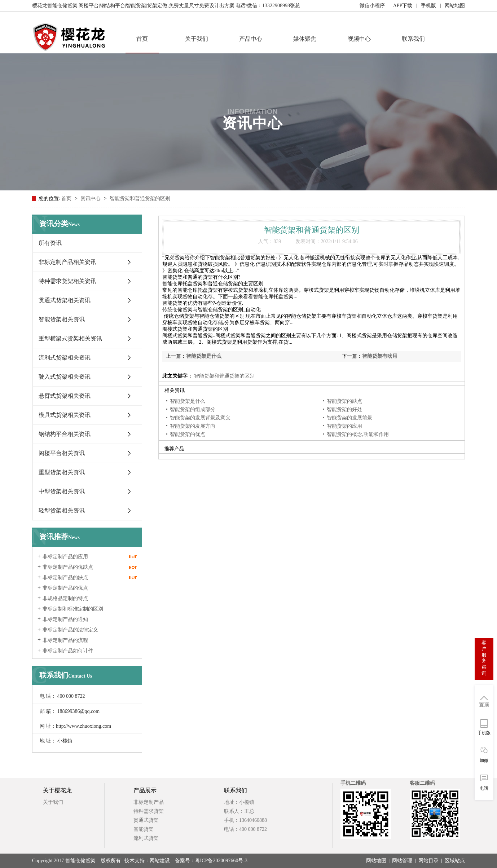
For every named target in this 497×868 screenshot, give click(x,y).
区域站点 (455, 861)
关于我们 (197, 39)
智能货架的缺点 (344, 401)
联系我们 (413, 39)
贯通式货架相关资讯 (65, 300)
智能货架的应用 (344, 426)
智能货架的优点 (188, 434)
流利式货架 (146, 838)
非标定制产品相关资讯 (67, 262)
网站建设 (160, 861)
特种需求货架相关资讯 (67, 281)
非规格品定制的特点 (65, 598)
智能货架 (144, 829)
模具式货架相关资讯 (65, 415)
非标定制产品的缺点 (65, 578)
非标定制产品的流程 (65, 640)
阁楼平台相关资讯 (62, 453)
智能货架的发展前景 (349, 418)
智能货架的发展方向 (193, 426)
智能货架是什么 (204, 356)
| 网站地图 (450, 6)
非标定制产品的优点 (65, 588)
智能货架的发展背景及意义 (200, 418)
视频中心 (359, 39)
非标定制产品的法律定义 (70, 630)
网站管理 (402, 861)
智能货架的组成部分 (193, 409)
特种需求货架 (149, 811)
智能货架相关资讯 (62, 319)
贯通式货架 (146, 820)
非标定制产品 (149, 802)
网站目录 (428, 861)
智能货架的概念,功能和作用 (358, 434)
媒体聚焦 (305, 39)
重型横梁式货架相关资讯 (70, 338)
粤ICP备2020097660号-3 (221, 861)
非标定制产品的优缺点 (68, 567)
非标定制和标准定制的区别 (73, 609)
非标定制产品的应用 (65, 557)
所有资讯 (50, 243)
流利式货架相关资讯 (65, 358)
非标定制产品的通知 (65, 619)
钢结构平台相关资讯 (65, 434)
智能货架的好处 (344, 409)
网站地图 (376, 861)
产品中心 (251, 39)
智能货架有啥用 (380, 356)
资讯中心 (91, 199)
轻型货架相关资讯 (62, 510)
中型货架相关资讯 (62, 491)
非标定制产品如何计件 (68, 651)
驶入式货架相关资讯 (65, 377)
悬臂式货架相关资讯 (65, 396)
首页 (142, 39)
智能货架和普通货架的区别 (140, 199)
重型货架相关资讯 (62, 472)
